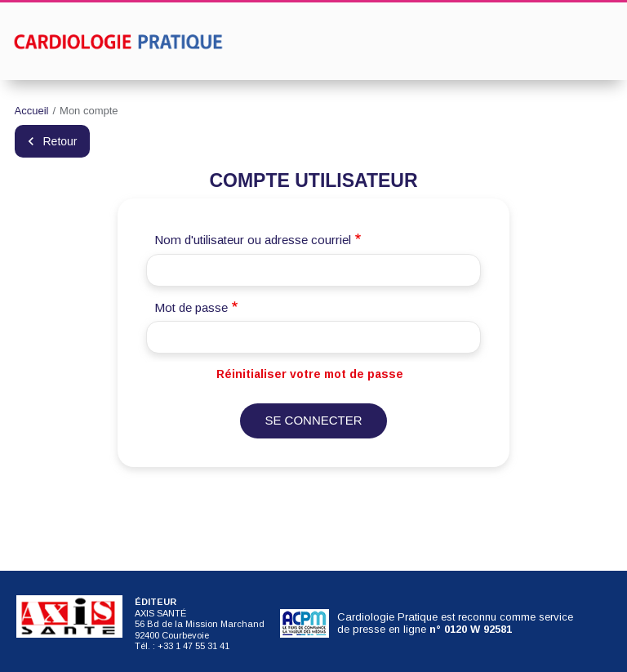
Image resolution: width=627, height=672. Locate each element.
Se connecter (313, 420)
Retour (60, 141)
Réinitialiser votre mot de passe (310, 374)
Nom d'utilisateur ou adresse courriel (253, 240)
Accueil (32, 111)
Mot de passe (191, 307)
